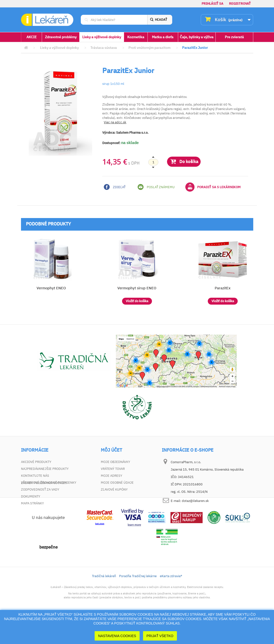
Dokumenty (31, 496)
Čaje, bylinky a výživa (197, 37)
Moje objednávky (116, 462)
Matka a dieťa (163, 37)
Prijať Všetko (160, 636)
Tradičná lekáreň (104, 603)
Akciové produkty (36, 462)
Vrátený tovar (113, 469)
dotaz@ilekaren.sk (195, 501)
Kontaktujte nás (35, 476)
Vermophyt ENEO (51, 288)
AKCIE (32, 37)
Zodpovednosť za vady (40, 489)
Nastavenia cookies (117, 636)
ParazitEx (223, 288)
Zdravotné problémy (61, 37)
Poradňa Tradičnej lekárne (138, 603)
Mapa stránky (32, 503)
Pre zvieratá (234, 37)
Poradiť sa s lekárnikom (213, 187)
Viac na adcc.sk (115, 122)
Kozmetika (136, 37)
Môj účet (111, 450)
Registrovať (240, 4)
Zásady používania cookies (44, 510)
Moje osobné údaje (117, 483)
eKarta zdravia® (171, 603)
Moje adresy (112, 476)
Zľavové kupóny (114, 489)
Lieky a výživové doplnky (102, 37)
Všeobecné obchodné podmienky (49, 483)
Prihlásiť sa (212, 4)
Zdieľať (115, 187)
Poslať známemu (156, 187)
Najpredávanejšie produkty (45, 469)
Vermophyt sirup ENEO (137, 288)
